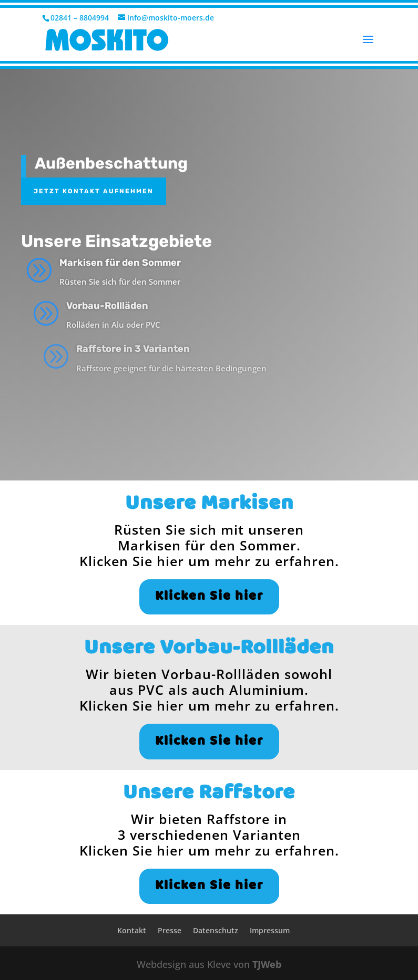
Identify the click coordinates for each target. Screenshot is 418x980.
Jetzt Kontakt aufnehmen (94, 191)
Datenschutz (216, 930)
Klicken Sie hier (209, 597)
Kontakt (132, 930)
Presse (170, 930)
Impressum (270, 930)
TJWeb (267, 964)
